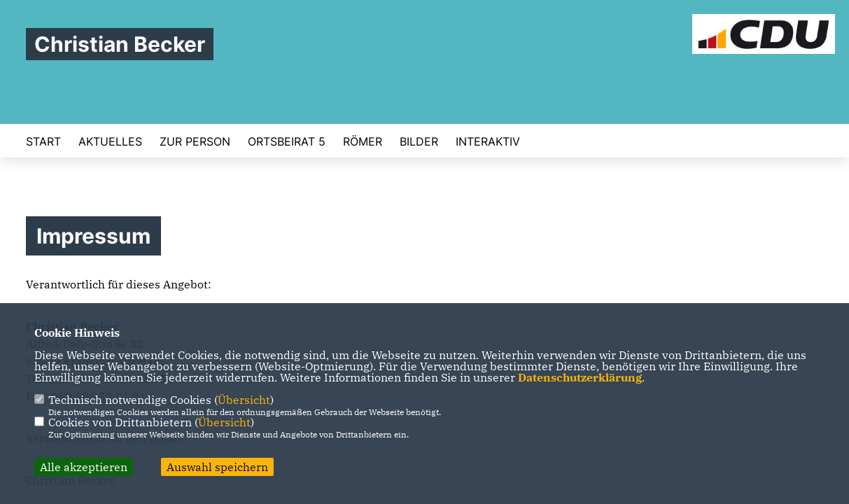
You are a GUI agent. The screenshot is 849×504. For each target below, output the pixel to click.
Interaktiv (488, 141)
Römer (363, 141)
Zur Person (195, 141)
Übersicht (244, 400)
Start (43, 141)
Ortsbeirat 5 (287, 141)
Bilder (419, 141)
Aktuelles (110, 141)
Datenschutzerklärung (580, 377)
